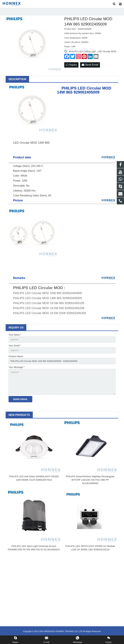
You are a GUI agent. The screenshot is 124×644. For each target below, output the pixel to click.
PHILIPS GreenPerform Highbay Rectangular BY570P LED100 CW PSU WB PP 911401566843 (90, 486)
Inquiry (71, 69)
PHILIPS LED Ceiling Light (83, 55)
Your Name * (15, 338)
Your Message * (16, 372)
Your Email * (15, 350)
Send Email (90, 69)
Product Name (16, 361)
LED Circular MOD (107, 55)
